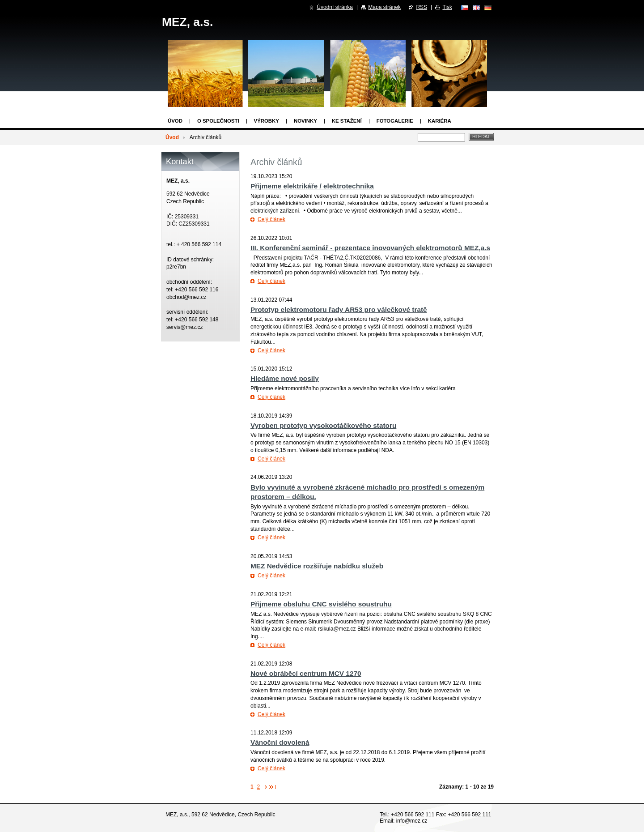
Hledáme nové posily (285, 378)
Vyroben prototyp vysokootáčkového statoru (323, 425)
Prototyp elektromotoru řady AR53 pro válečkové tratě (339, 309)
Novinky (305, 121)
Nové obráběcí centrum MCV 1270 (306, 673)
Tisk (447, 7)
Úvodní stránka (335, 7)
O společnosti (218, 121)
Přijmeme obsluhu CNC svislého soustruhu (321, 604)
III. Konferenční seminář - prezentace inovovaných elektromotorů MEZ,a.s (370, 248)
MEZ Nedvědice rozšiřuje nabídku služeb (317, 566)
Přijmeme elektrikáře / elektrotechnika (312, 186)
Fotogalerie (395, 121)
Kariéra (440, 121)
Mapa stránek (384, 7)
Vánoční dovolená (280, 742)
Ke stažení (347, 121)
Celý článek (271, 219)
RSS (422, 7)
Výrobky (267, 121)
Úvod (175, 121)
